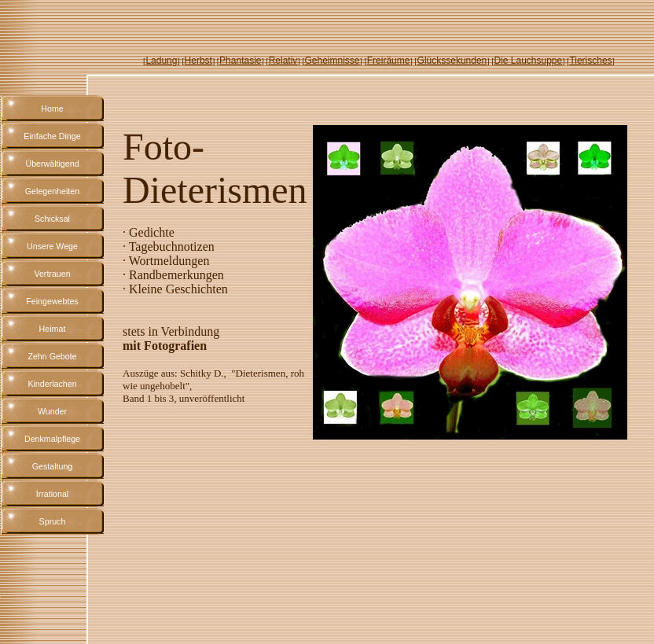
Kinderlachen (52, 384)
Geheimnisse (333, 61)
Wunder (52, 411)
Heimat (53, 329)
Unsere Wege (52, 246)
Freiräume (389, 61)
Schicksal (52, 219)
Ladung (161, 61)
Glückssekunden (452, 61)
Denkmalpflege (52, 439)
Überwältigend (52, 164)
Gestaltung (53, 466)
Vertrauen (52, 274)
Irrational (52, 494)
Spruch (53, 521)
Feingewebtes (52, 301)
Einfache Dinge (52, 136)
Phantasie (240, 61)
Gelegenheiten (52, 191)
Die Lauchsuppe (528, 61)
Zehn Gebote (52, 356)
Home (52, 109)
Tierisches (590, 61)
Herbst (198, 61)
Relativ (283, 61)
